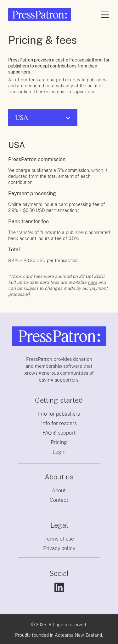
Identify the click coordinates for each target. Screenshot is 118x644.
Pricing (59, 442)
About (59, 491)
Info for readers (59, 423)
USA (22, 117)
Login (59, 452)
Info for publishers (59, 414)
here (92, 282)
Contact (59, 500)
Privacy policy (59, 548)
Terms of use (59, 539)
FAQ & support (59, 433)
